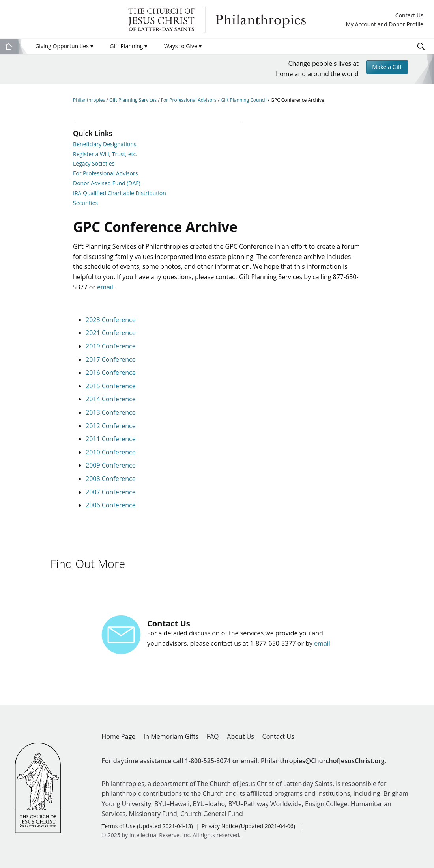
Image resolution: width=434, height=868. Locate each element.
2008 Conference (111, 482)
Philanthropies (217, 20)
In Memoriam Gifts (171, 732)
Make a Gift (384, 68)
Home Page (119, 732)
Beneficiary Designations (105, 144)
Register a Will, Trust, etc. (105, 154)
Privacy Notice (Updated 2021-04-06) (248, 822)
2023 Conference (111, 323)
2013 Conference (111, 415)
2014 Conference (111, 402)
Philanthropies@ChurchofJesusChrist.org (323, 756)
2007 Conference (111, 495)
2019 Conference (111, 350)
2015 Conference (111, 389)
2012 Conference (111, 429)
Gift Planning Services (134, 100)
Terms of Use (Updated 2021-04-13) (147, 822)
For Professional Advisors (189, 100)
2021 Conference (111, 336)
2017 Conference (111, 363)
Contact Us (409, 16)
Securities (85, 203)
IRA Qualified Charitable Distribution (120, 193)
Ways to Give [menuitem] (183, 46)
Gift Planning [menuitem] (128, 46)
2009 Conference (111, 469)
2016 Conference (111, 376)
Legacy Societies (94, 163)
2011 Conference (111, 442)
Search (421, 47)
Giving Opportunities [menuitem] (64, 46)
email (105, 290)
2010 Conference (111, 455)
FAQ (213, 732)
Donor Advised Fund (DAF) (107, 183)
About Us (240, 732)
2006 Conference (111, 509)
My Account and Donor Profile (384, 25)
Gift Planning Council (244, 100)
